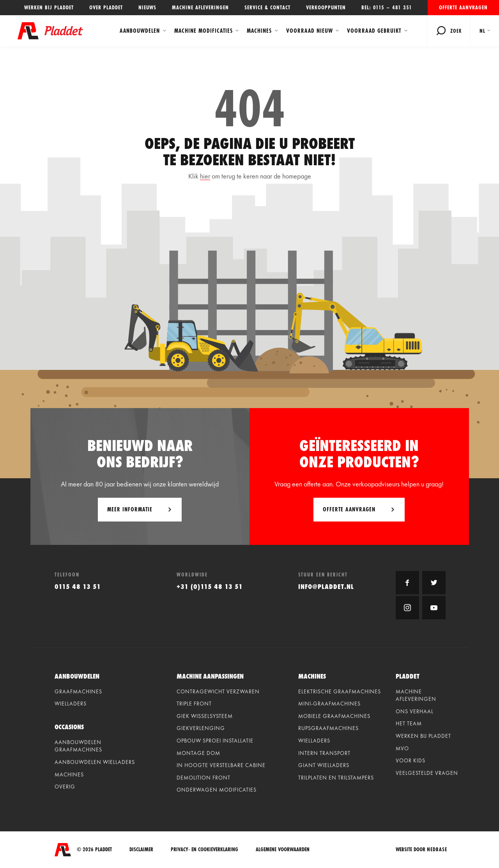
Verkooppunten (326, 7)
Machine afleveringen (200, 7)
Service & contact (267, 7)
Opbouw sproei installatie (215, 741)
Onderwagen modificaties (217, 790)
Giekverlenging (201, 728)
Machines (259, 31)
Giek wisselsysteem (205, 716)
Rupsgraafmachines (328, 728)
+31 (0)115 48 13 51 (210, 586)
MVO (402, 748)
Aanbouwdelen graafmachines (78, 746)
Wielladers (71, 704)
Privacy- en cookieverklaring (204, 849)
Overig (65, 787)
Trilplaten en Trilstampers (336, 778)
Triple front (194, 704)
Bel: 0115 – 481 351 (387, 7)
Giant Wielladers (324, 765)
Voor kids (411, 760)
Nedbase (437, 849)
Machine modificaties (203, 31)
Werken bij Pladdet (49, 7)
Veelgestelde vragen (427, 773)
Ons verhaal (415, 711)
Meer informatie (130, 509)
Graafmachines (78, 691)
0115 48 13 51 (78, 586)
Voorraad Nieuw (310, 31)
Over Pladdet (106, 7)
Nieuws (147, 7)
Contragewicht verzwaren (218, 691)
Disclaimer (141, 849)
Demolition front (203, 778)
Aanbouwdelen (140, 31)
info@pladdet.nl (326, 586)
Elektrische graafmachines (340, 691)
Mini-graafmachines (329, 704)
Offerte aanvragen (463, 7)
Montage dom (198, 753)
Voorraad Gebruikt (374, 31)
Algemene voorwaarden (283, 849)
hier (205, 176)
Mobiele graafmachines (334, 716)
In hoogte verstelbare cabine (221, 765)
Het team (409, 723)
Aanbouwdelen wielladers (95, 762)
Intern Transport (324, 753)
